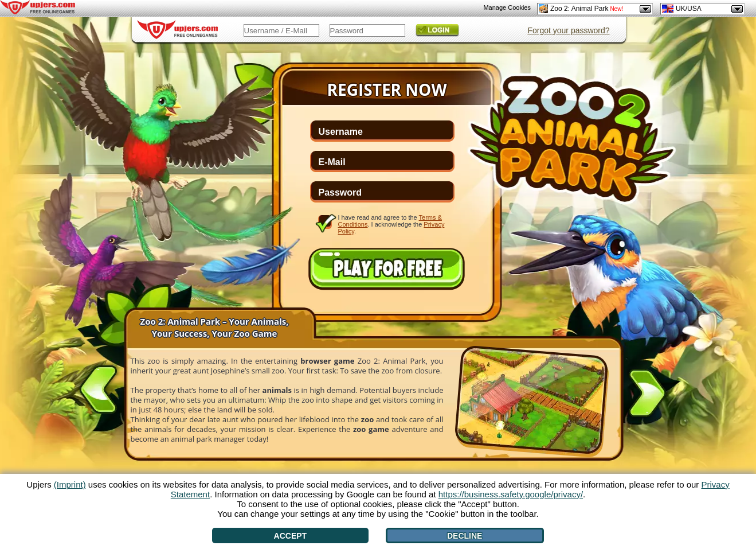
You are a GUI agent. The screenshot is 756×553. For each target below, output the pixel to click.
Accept (291, 536)
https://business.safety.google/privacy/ (511, 494)
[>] (647, 395)
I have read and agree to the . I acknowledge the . (391, 224)
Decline (465, 536)
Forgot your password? (568, 30)
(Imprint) (70, 484)
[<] (99, 387)
